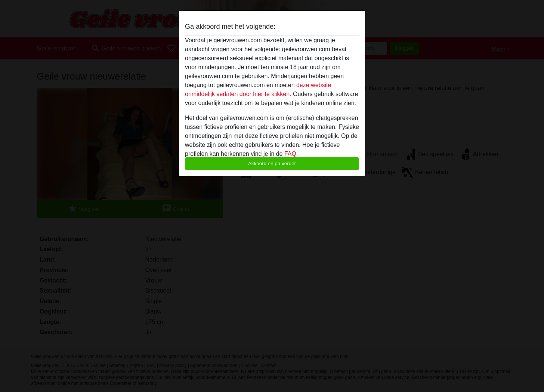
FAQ (290, 154)
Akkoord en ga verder (272, 163)
